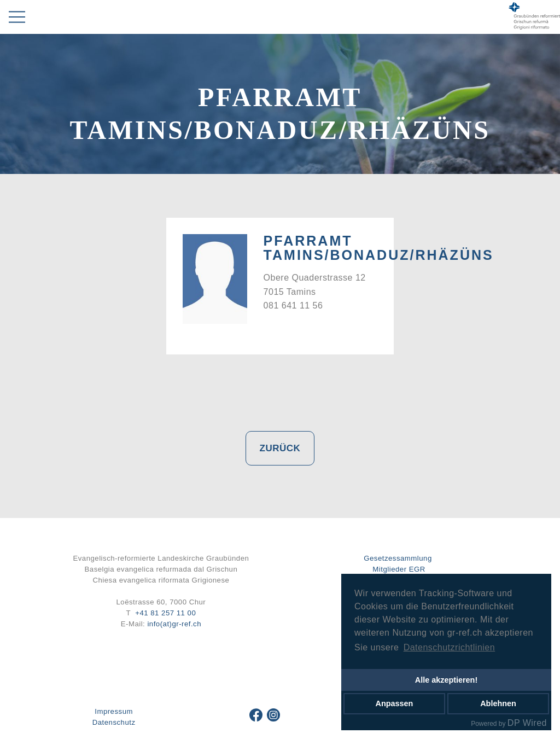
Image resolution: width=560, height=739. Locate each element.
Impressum (114, 711)
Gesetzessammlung (398, 558)
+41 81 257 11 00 (165, 613)
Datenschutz (114, 722)
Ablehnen (498, 703)
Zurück (280, 448)
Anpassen (395, 703)
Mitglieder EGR (399, 569)
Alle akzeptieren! (446, 680)
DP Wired (527, 723)
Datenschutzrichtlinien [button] (450, 647)
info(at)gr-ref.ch (174, 624)
